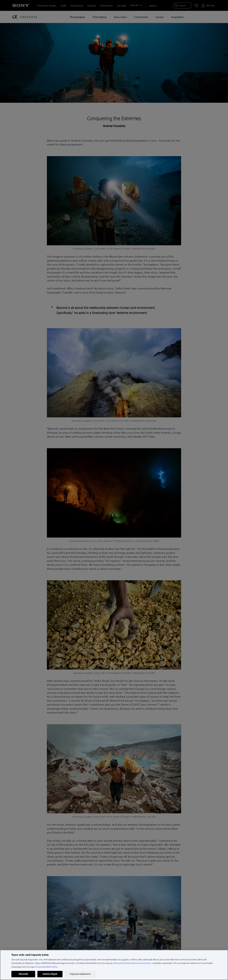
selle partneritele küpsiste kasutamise (132, 963)
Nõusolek (23, 974)
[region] (114, 965)
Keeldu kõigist (50, 974)
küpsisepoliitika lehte (47, 967)
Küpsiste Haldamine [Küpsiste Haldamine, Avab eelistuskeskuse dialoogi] (80, 974)
